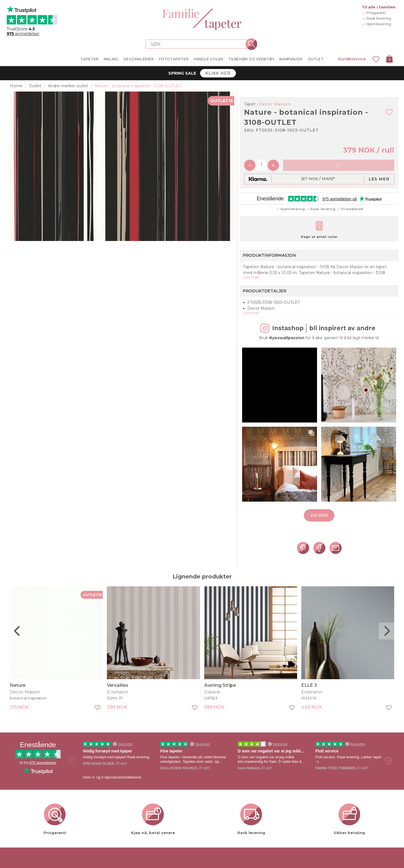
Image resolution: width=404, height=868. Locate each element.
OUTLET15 (222, 101)
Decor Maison (275, 104)
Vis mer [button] (319, 531)
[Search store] (199, 44)
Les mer (379, 179)
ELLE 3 (309, 701)
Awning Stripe (220, 701)
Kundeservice (352, 59)
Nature (18, 701)
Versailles (118, 701)
